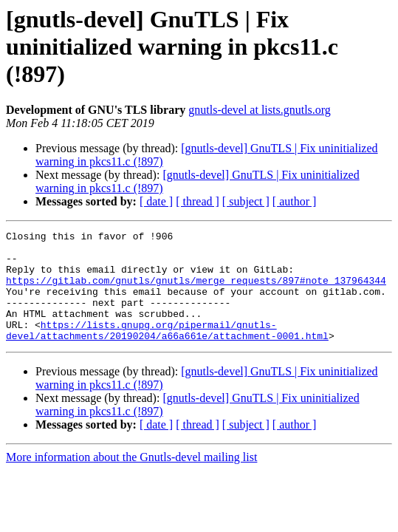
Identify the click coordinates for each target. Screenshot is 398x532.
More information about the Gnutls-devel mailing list (131, 479)
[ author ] (295, 201)
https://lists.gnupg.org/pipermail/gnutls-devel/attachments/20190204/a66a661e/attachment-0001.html (167, 351)
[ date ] (156, 201)
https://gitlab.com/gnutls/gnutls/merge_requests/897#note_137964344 (196, 291)
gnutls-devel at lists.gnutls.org (260, 110)
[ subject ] (246, 201)
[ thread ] (198, 201)
